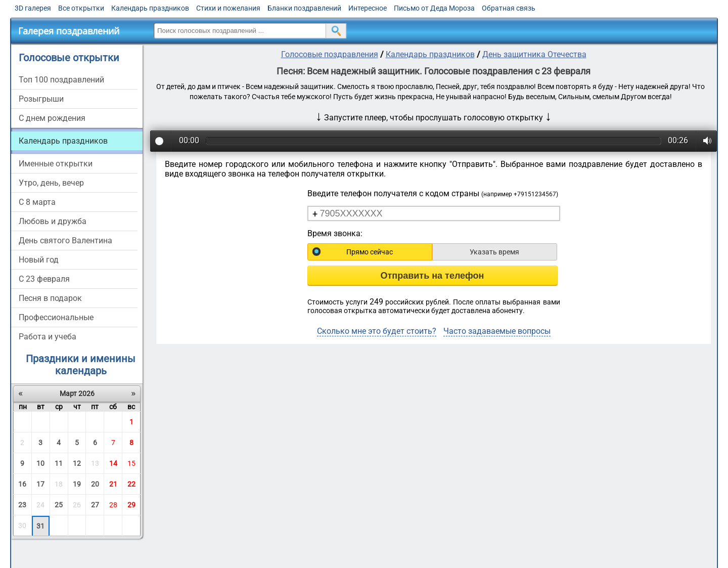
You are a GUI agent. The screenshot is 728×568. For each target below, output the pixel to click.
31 (40, 526)
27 (95, 505)
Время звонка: (335, 233)
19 (77, 484)
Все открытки (81, 8)
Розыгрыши (41, 99)
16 (22, 484)
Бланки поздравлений (304, 8)
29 (131, 505)
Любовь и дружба (53, 221)
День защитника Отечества (534, 54)
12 (77, 463)
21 (113, 484)
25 (59, 505)
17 (40, 484)
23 (22, 505)
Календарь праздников (150, 8)
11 (59, 463)
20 (95, 484)
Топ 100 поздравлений (61, 80)
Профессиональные (56, 317)
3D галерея (33, 8)
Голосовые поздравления (330, 54)
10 (40, 463)
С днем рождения (52, 118)
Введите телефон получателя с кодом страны (433, 193)
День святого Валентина (65, 241)
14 (113, 463)
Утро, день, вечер (51, 183)
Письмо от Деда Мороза (434, 8)
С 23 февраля (44, 279)
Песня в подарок (50, 298)
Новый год (39, 260)
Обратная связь (509, 8)
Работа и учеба (48, 337)
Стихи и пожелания (228, 8)
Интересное (368, 8)
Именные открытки (56, 164)
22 (131, 484)
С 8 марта (37, 202)
